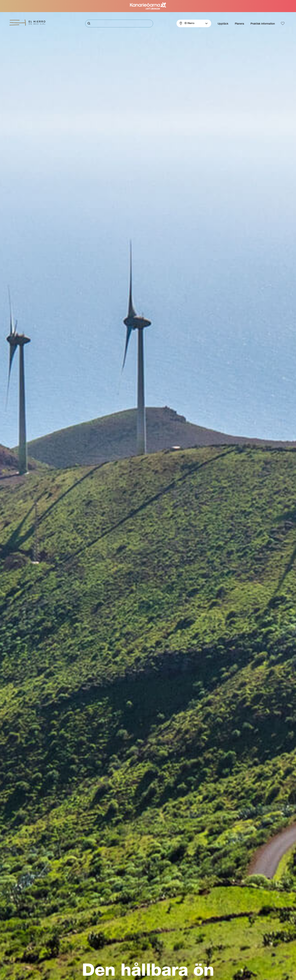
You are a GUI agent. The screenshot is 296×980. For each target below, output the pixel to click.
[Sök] (119, 24)
